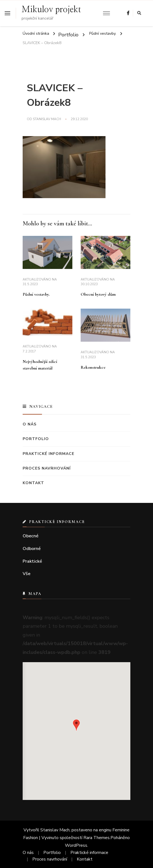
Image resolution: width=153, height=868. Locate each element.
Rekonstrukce (93, 367)
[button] (76, 725)
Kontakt (33, 483)
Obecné (31, 536)
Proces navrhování (47, 468)
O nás (30, 424)
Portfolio (68, 34)
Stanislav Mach (47, 119)
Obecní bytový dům (98, 294)
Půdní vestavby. (36, 294)
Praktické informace (48, 454)
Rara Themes (97, 838)
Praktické (32, 561)
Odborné (32, 549)
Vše (27, 574)
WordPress (76, 845)
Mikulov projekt (51, 10)
